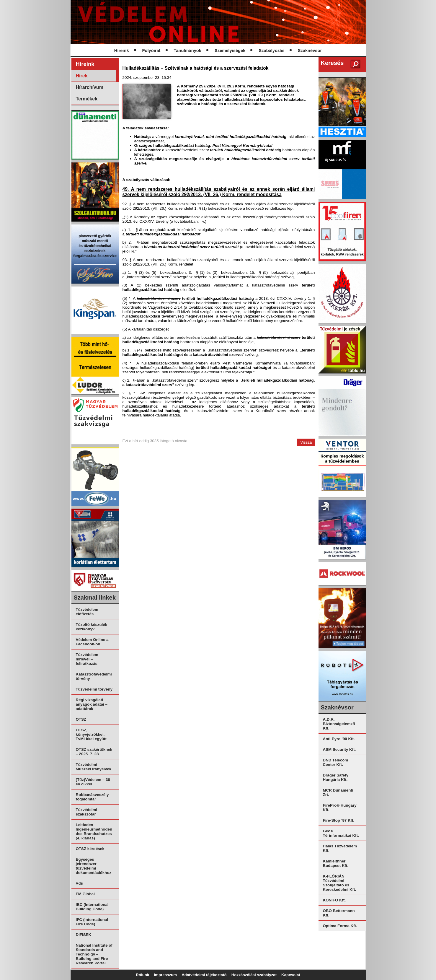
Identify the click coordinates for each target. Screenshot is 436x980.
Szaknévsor (310, 51)
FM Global (85, 894)
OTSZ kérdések (90, 849)
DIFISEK (84, 935)
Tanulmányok (188, 51)
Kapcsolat (291, 975)
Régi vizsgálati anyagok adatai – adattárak (92, 704)
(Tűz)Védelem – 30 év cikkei (93, 782)
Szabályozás (271, 51)
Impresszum (165, 975)
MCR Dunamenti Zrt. (338, 792)
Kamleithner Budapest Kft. (336, 863)
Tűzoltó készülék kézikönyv (92, 627)
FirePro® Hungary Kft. (340, 808)
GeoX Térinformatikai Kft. (341, 833)
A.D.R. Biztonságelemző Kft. (339, 724)
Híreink (122, 51)
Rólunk (142, 975)
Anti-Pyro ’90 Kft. (339, 739)
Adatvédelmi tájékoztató (204, 975)
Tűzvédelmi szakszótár (87, 812)
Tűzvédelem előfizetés (87, 612)
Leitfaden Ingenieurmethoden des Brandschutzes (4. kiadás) (94, 831)
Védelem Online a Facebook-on (92, 642)
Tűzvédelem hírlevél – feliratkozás (87, 659)
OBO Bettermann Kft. (339, 913)
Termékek (87, 99)
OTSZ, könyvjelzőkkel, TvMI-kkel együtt (91, 734)
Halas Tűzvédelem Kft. (340, 848)
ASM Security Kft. (339, 749)
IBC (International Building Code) (92, 907)
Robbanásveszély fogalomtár (92, 797)
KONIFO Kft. (334, 900)
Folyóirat (151, 51)
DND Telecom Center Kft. (336, 762)
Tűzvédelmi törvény (94, 689)
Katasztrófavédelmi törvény (94, 676)
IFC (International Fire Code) (92, 922)
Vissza (306, 442)
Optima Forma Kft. (340, 926)
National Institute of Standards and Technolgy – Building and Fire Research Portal (94, 954)
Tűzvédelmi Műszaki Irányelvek (94, 767)
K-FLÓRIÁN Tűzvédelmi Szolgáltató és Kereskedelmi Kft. (340, 883)
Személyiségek (230, 51)
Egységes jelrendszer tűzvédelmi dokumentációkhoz (94, 866)
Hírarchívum (90, 87)
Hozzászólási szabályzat (254, 975)
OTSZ (81, 719)
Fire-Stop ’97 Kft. (339, 820)
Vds (79, 883)
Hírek (82, 76)
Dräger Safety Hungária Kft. (336, 777)
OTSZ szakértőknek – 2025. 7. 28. (94, 752)
